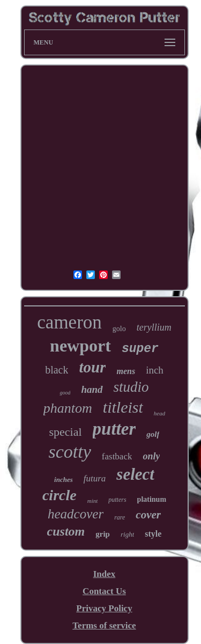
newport (80, 346)
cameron (69, 322)
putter (114, 429)
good (65, 393)
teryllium (154, 327)
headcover (76, 514)
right (127, 534)
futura (95, 478)
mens (126, 371)
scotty (70, 452)
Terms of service (104, 625)
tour (92, 367)
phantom (68, 408)
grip (103, 534)
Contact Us (104, 591)
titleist (123, 407)
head (159, 413)
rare (120, 517)
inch (155, 370)
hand (92, 389)
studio (131, 387)
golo (119, 329)
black (57, 370)
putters (117, 500)
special (66, 432)
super (140, 349)
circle (59, 495)
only (151, 456)
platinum (152, 499)
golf (153, 434)
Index (105, 574)
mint (93, 501)
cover (148, 515)
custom (66, 531)
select (135, 474)
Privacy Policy (104, 608)
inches (64, 480)
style (153, 534)
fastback (117, 456)
